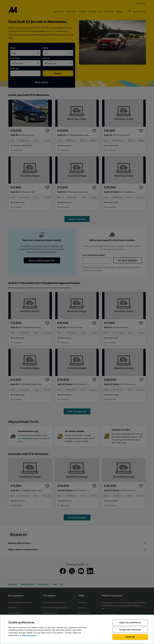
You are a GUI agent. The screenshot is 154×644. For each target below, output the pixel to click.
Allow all (130, 637)
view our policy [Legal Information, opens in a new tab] (29, 635)
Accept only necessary (130, 630)
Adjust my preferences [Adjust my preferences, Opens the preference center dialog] (130, 623)
